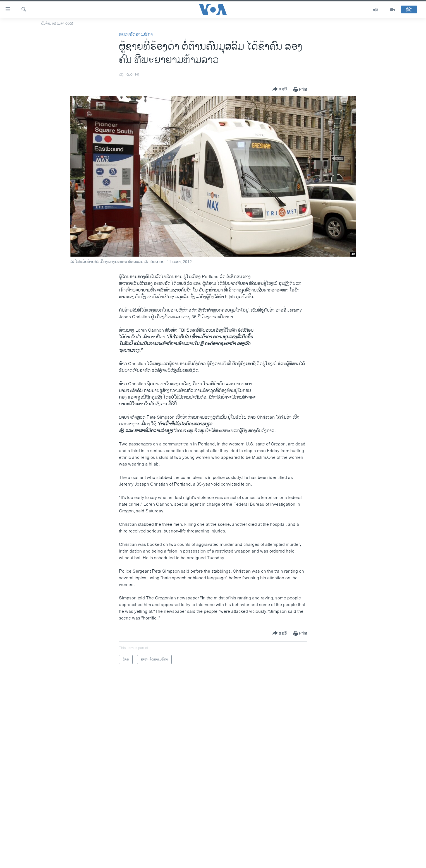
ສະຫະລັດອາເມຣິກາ (136, 34)
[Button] (280, 89)
